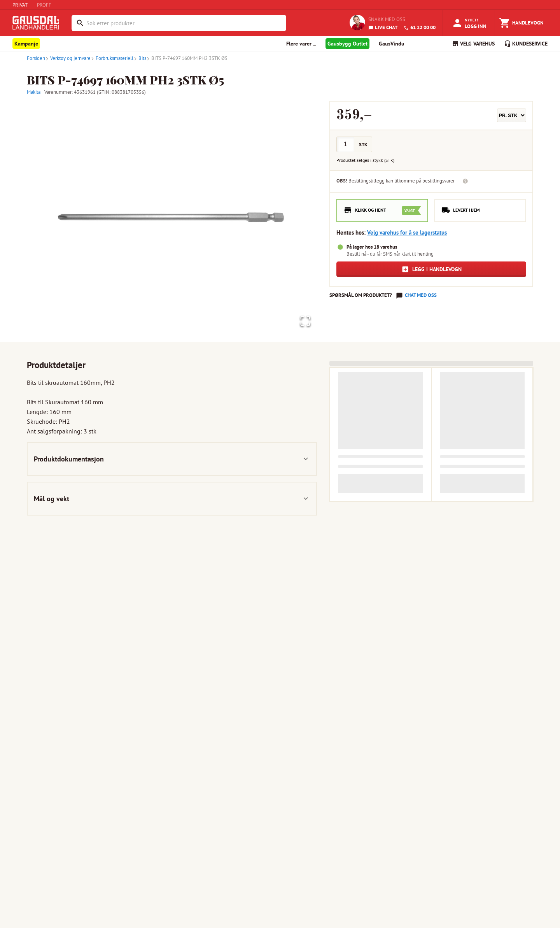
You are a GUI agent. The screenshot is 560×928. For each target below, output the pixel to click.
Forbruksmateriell (112, 58)
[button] (172, 218)
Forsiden (36, 58)
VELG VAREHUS (473, 44)
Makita (34, 92)
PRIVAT (20, 5)
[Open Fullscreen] (303, 320)
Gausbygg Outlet (347, 44)
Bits (140, 58)
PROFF (44, 5)
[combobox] (184, 23)
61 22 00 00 (420, 27)
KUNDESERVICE (526, 44)
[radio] (382, 211)
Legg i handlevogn (431, 269)
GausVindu (392, 44)
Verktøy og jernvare (68, 58)
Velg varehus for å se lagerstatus (407, 232)
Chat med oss (421, 295)
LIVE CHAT (383, 27)
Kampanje (26, 44)
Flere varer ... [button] (301, 44)
